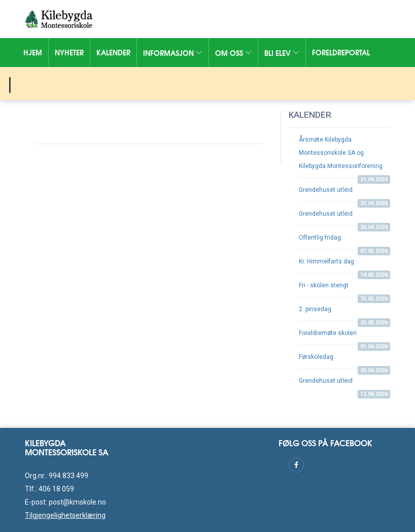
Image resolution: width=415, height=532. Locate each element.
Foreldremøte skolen (344, 337)
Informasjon (173, 53)
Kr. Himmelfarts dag (344, 265)
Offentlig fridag (344, 242)
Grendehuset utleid (344, 194)
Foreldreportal (341, 52)
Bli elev (282, 53)
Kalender (113, 52)
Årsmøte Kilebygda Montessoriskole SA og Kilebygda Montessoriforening (344, 157)
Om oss (233, 53)
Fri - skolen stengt (344, 289)
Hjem (33, 52)
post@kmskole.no (77, 502)
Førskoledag (344, 361)
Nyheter (69, 52)
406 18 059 (56, 489)
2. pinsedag (344, 313)
